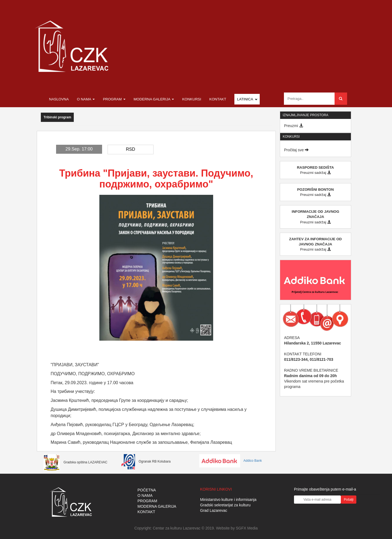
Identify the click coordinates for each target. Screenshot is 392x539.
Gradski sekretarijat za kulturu (225, 505)
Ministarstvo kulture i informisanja (228, 500)
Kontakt (218, 99)
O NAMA (145, 495)
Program (114, 99)
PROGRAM (147, 501)
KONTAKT (146, 512)
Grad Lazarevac (214, 510)
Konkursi (192, 99)
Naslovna (59, 99)
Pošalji (349, 500)
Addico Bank (231, 461)
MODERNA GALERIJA (157, 506)
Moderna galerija (154, 99)
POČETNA (147, 490)
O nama (86, 99)
